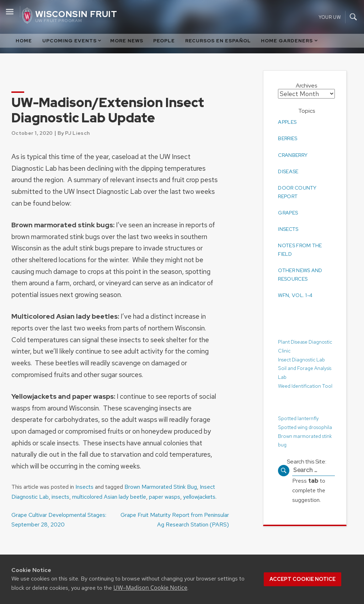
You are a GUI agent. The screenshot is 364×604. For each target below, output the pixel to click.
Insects (84, 487)
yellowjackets (199, 497)
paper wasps (165, 497)
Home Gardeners (290, 41)
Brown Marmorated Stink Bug (161, 487)
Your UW (330, 17)
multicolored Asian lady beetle (109, 497)
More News (127, 41)
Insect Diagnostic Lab (301, 359)
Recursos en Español (218, 41)
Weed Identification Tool (306, 385)
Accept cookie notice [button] (303, 579)
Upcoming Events (72, 41)
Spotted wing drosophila (306, 426)
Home (24, 41)
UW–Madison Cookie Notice (150, 588)
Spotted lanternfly (299, 418)
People (164, 41)
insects (60, 497)
